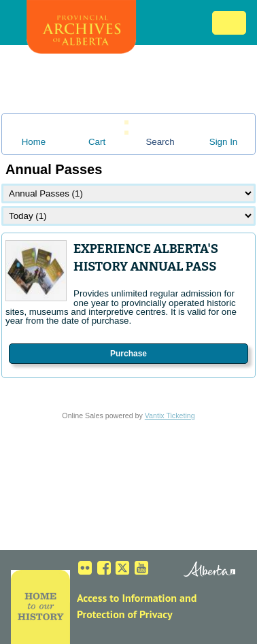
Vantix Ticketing (170, 416)
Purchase (128, 354)
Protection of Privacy (125, 614)
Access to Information (127, 598)
